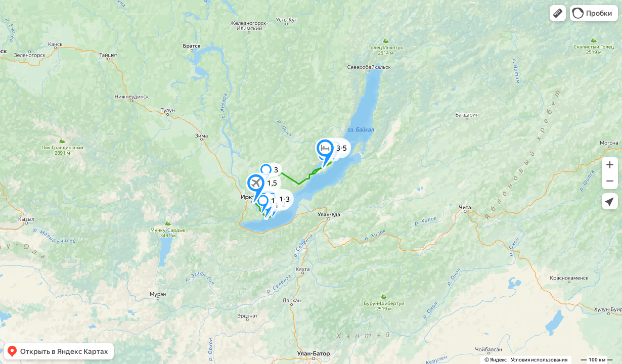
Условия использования (539, 360)
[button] (558, 13)
